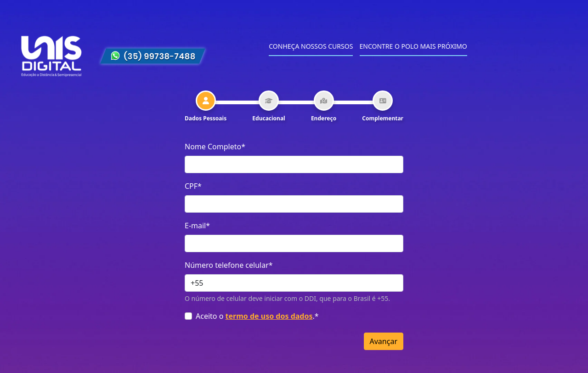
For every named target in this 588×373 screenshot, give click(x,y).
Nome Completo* (215, 147)
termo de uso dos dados (269, 316)
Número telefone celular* (229, 265)
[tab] (206, 107)
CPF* (193, 186)
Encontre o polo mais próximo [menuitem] (413, 46)
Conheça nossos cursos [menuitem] (311, 46)
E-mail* (197, 226)
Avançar (384, 341)
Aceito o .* (257, 316)
